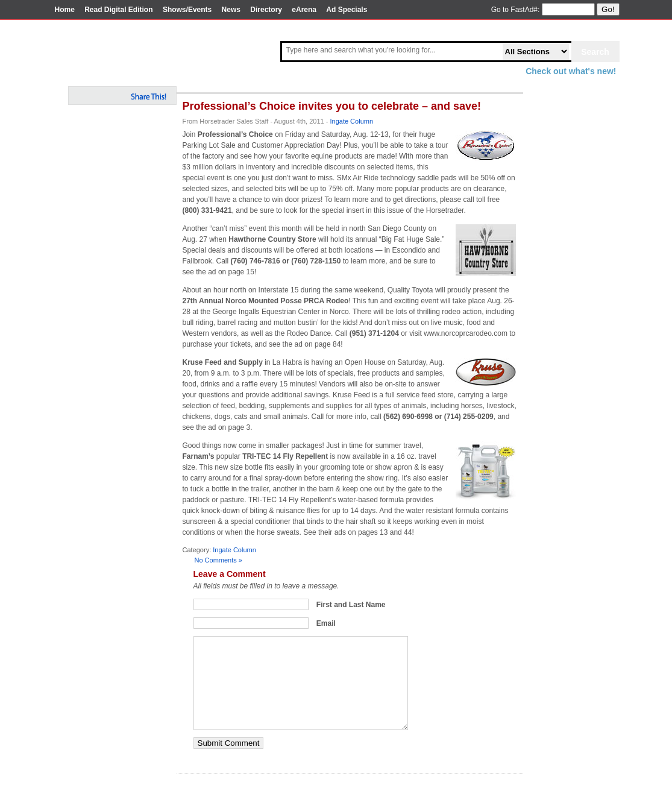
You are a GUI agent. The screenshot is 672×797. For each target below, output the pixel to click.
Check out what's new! (571, 71)
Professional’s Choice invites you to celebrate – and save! (332, 106)
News (231, 10)
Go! (608, 9)
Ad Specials (347, 10)
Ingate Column (351, 121)
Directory (266, 10)
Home (65, 10)
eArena (304, 10)
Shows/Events (187, 10)
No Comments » (218, 560)
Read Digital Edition (118, 10)
